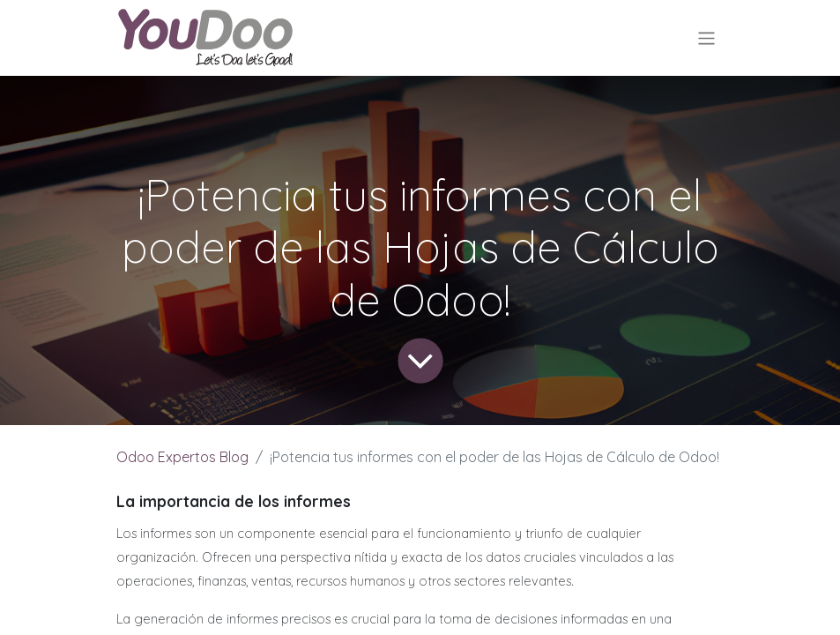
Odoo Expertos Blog (182, 457)
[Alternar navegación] (706, 37)
